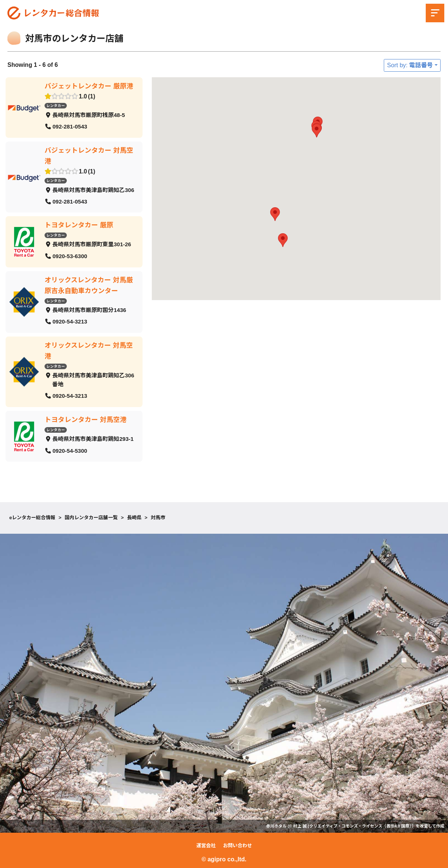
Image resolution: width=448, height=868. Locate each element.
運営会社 (206, 846)
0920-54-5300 (70, 450)
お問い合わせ (238, 846)
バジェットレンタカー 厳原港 (89, 86)
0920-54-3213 (70, 321)
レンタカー (56, 106)
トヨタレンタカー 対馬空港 (86, 419)
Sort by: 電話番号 (410, 65)
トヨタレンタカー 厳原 (79, 225)
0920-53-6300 (70, 256)
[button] (275, 214)
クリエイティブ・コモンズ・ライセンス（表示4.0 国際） (360, 826)
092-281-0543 (70, 126)
